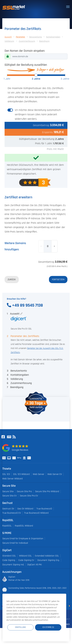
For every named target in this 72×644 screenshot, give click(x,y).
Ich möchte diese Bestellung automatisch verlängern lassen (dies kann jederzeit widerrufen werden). (38, 114)
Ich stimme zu (48, 627)
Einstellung (20, 627)
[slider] (36, 75)
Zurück (12, 279)
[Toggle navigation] (68, 7)
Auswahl (8, 37)
